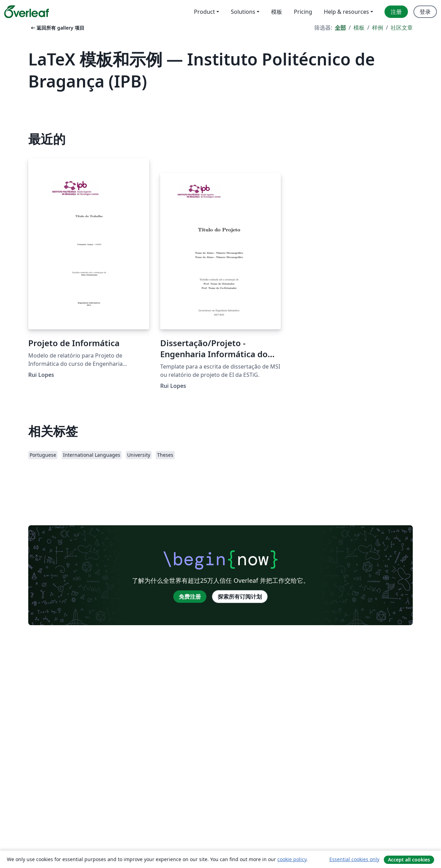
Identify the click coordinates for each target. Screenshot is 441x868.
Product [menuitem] (204, 12)
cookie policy (292, 859)
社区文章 (402, 28)
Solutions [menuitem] (243, 12)
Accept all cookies (409, 860)
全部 (340, 28)
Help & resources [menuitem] (346, 12)
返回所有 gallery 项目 (57, 28)
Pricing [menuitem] (303, 12)
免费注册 (190, 597)
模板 (359, 28)
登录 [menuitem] (425, 12)
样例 (378, 28)
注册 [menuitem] (396, 12)
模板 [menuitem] (277, 12)
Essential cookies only (354, 859)
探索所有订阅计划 (240, 597)
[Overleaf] (27, 12)
